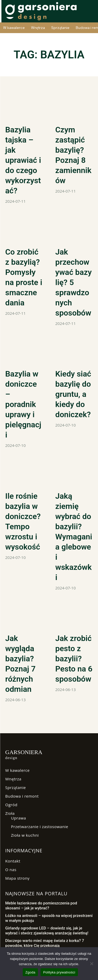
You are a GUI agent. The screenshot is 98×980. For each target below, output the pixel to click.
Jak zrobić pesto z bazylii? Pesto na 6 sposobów (74, 659)
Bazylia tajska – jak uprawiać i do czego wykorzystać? (23, 160)
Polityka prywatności (59, 972)
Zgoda (30, 972)
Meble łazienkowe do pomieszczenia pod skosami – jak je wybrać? (41, 906)
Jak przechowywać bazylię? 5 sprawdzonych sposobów (74, 282)
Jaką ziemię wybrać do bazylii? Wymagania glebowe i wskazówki (74, 537)
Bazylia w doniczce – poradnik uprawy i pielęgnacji (23, 404)
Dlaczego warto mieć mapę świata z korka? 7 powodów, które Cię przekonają (45, 943)
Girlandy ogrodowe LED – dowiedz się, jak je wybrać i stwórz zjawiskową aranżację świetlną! (47, 931)
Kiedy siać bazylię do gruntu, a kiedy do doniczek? (73, 394)
